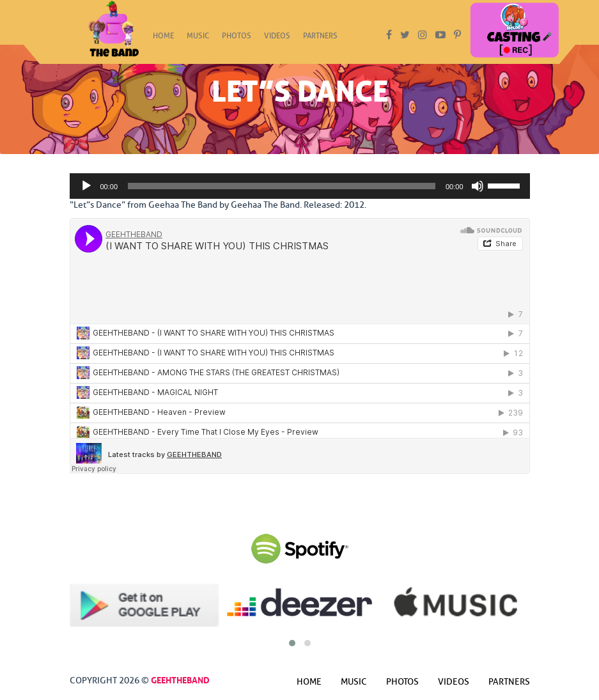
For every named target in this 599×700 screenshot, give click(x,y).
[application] (300, 186)
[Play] (86, 186)
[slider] (282, 186)
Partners (320, 40)
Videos (277, 40)
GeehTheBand (180, 679)
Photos (237, 40)
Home (163, 40)
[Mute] (478, 186)
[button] (292, 643)
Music (198, 40)
